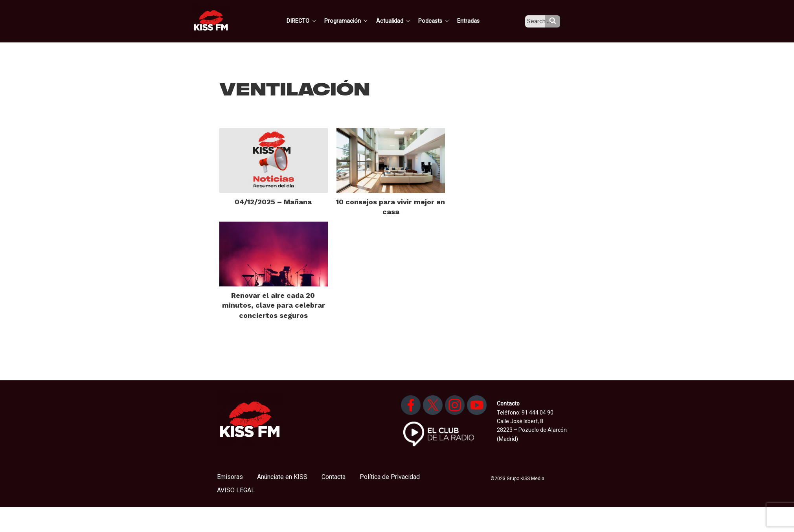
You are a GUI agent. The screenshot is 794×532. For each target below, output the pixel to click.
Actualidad (402, 21)
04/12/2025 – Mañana (273, 202)
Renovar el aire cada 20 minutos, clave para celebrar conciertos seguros (274, 305)
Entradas (475, 21)
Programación (357, 21)
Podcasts (442, 21)
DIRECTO (313, 21)
